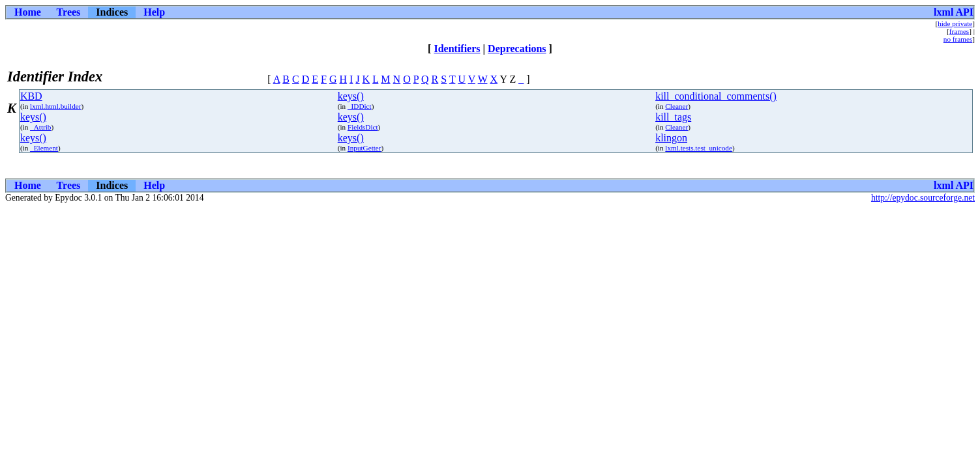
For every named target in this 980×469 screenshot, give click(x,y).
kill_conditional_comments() (716, 96)
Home (28, 12)
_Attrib (40, 127)
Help (154, 12)
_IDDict (360, 106)
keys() (351, 96)
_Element (44, 148)
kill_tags (673, 117)
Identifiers (457, 49)
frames (959, 31)
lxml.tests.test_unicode (699, 148)
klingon (671, 138)
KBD (31, 96)
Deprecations (517, 49)
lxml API (954, 12)
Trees (69, 12)
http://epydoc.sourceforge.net (923, 198)
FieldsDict (363, 127)
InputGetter (364, 148)
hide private (955, 23)
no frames (958, 39)
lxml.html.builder (55, 106)
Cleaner (676, 106)
